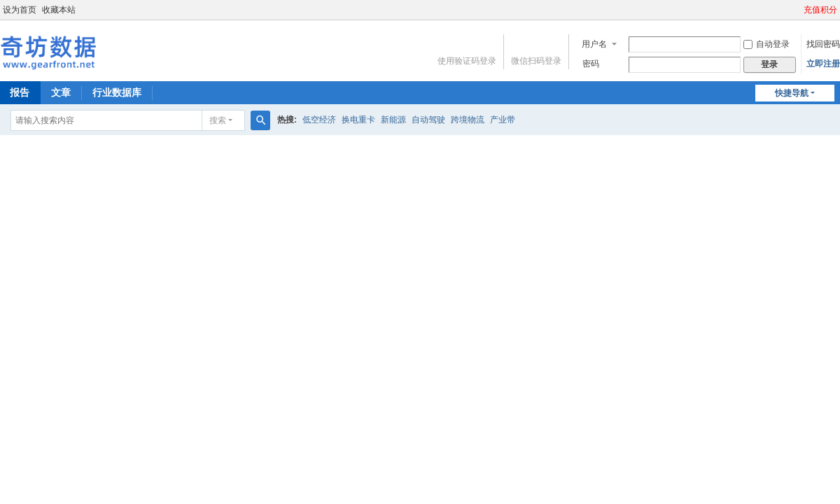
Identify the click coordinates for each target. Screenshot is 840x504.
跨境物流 (468, 120)
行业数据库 (117, 92)
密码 (591, 64)
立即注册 (823, 64)
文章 (61, 92)
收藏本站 (59, 10)
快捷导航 (792, 93)
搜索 (218, 120)
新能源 (393, 120)
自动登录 (766, 44)
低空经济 (319, 120)
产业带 (503, 120)
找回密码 (823, 44)
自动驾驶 (428, 120)
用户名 (594, 44)
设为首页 (20, 10)
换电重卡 (358, 120)
